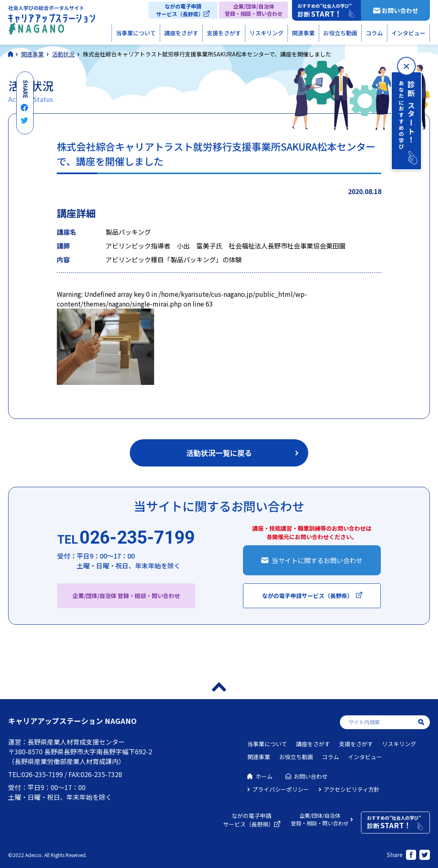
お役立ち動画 (340, 33)
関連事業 (303, 33)
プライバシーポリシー (281, 789)
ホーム (264, 776)
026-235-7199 (126, 538)
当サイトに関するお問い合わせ (317, 560)
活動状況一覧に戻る (219, 453)
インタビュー (408, 33)
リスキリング (266, 33)
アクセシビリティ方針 (352, 789)
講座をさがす (181, 33)
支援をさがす (224, 33)
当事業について (136, 33)
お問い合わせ (400, 10)
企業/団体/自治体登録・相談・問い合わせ (254, 10)
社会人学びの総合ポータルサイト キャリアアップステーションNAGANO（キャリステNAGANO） (52, 22)
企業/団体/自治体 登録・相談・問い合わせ (126, 596)
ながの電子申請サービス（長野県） (180, 10)
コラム (374, 33)
